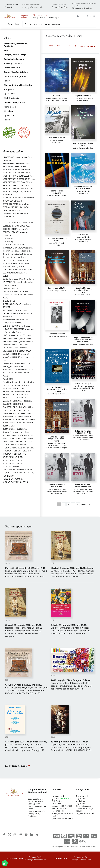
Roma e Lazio (10, 107)
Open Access (10, 115)
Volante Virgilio (62, 100)
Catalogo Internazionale (36, 860)
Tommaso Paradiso (57, 334)
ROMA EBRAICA (18, 424)
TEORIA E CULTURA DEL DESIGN (18, 474)
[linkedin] (32, 835)
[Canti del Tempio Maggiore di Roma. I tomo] (57, 416)
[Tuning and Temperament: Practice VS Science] (57, 366)
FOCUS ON (18, 265)
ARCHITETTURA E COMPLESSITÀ (18, 177)
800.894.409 (66, 798)
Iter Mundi (7, 316)
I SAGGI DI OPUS (18, 296)
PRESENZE (16, 386)
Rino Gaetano (83, 234)
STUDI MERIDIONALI (12, 466)
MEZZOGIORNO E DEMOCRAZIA (17, 351)
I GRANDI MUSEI (10, 285)
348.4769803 (66, 806)
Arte (6, 50)
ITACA (17, 313)
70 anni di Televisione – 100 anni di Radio (83, 188)
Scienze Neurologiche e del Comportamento (15, 433)
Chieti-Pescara (9, 217)
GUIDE (5, 276)
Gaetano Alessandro (85, 240)
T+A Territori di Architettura (18, 471)
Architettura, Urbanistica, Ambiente (16, 45)
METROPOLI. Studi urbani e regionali (15, 349)
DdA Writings (9, 241)
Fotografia (9, 89)
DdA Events (8, 238)
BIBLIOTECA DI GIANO (13, 201)
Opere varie (9, 94)
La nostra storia (11, 5)
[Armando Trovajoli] (83, 364)
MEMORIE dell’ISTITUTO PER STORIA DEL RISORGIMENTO (15, 346)
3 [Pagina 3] (68, 504)
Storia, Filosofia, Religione (16, 72)
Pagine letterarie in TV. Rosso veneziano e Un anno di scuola (83, 340)
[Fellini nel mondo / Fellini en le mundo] (83, 467)
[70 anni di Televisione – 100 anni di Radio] (83, 168)
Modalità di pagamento (81, 802)
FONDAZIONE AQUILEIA (13, 266)
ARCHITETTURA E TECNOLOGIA (18, 183)
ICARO (5, 298)
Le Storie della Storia (12, 332)
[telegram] (37, 835)
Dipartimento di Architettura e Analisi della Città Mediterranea (17, 252)
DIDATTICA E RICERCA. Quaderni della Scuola (17, 249)
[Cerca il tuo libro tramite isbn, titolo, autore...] (59, 24)
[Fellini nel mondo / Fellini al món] (57, 467)
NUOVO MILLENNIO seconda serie (18, 358)
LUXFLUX (17, 335)
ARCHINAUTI (17, 171)
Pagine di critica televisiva (57, 192)
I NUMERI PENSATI (11, 288)
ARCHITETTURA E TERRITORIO (18, 186)
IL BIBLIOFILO (9, 301)
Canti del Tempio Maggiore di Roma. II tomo (83, 290)
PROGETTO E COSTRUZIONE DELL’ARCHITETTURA (15, 396)
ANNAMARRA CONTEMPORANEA (17, 163)
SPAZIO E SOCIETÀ (19, 440)
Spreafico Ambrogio (59, 98)
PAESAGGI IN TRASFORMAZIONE (19, 371)
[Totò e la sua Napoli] (57, 119)
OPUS (5, 360)
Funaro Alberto (53, 446)
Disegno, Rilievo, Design (15, 55)
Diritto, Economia (12, 68)
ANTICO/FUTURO (15, 168)
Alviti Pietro (51, 100)
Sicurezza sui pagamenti (82, 797)
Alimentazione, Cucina (14, 102)
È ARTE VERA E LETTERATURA (15, 260)
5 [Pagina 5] (78, 504)
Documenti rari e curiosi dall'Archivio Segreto (14, 258)
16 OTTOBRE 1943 (19, 158)
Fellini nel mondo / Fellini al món (57, 486)
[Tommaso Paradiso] (57, 315)
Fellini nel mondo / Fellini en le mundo (83, 486)
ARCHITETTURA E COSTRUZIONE (19, 180)
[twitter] (10, 835)
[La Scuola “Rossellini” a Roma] (57, 217)
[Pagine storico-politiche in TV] (83, 122)
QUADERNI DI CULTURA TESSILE (18, 408)
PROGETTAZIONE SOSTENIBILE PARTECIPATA (16, 393)
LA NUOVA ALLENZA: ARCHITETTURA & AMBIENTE (15, 324)
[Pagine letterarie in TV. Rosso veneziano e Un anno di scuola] (83, 317)
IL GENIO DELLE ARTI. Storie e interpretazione (16, 305)
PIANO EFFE (8, 379)
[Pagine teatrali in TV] (57, 267)
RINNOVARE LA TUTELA (18, 418)
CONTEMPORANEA (16, 233)
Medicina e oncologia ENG (18, 340)
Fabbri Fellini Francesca (85, 439)
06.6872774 (57, 803)
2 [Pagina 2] (64, 504)
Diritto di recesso (83, 806)
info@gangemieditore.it (63, 813)
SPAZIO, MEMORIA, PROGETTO (18, 443)
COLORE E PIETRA (16, 230)
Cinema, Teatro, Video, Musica (18, 85)
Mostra (87, 46)
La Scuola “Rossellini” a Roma (57, 239)
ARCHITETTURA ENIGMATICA (19, 190)
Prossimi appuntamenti (19, 526)
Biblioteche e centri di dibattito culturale (84, 5)
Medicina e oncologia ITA (19, 343)
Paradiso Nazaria (60, 336)
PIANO (6, 376)
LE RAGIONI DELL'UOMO (18, 330)
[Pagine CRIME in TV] (83, 75)
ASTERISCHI (8, 195)
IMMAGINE (8, 307)
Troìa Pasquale (86, 295)
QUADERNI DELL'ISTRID (13, 404)
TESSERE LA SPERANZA (13, 479)
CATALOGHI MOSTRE (12, 210)
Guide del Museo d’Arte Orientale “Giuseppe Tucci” (18, 280)
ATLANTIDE (18, 198)
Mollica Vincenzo (87, 436)
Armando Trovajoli (83, 383)
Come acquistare (59, 5)
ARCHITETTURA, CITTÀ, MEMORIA (18, 193)
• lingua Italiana (40, 18)
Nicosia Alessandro (58, 141)
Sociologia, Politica (13, 63)
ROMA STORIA (9, 426)
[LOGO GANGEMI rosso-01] (9, 13)
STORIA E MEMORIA (18, 449)
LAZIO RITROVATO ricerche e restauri (15, 327)
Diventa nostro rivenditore (82, 8)
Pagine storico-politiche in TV (83, 144)
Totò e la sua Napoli (57, 137)
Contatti (8, 7)
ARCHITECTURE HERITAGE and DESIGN (16, 174)
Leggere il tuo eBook (60, 7)
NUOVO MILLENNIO (17, 355)
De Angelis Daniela (86, 98)
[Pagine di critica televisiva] (57, 170)
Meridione (9, 111)
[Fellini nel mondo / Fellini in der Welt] (83, 413)
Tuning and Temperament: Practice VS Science (57, 389)
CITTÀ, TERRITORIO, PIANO (18, 224)
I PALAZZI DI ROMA (16, 293)
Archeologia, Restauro (14, 59)
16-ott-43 (7, 160)
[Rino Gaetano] (83, 215)
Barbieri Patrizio (59, 394)
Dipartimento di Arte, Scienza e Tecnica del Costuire (17, 255)
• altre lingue (53, 18)
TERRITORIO (8, 476)
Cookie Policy (34, 816)
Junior (7, 81)
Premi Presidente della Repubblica (18, 382)
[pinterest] (21, 835)
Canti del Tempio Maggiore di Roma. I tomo (57, 439)
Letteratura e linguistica (15, 76)
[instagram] (15, 835)
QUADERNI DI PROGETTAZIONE (18, 411)
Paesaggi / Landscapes (13, 366)
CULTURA (7, 235)
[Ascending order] (75, 46)
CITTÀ (5, 220)
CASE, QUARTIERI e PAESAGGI (16, 207)
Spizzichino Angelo (60, 448)
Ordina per (54, 46)
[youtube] (26, 835)
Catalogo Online (36, 857)
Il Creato (57, 96)
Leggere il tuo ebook (85, 813)
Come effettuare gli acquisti (85, 810)
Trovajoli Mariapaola (86, 386)
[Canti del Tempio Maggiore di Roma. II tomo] (83, 267)
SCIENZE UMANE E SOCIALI (18, 436)
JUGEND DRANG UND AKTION (16, 320)
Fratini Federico (83, 100)
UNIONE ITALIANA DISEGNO (15, 482)
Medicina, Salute (12, 98)
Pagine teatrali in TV (57, 288)
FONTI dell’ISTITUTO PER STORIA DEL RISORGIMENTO (17, 271)
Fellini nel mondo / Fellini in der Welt (83, 432)
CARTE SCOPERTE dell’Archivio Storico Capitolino (16, 205)
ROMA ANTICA (19, 420)
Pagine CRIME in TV (83, 96)
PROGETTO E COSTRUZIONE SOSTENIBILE (15, 399)
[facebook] (4, 835)
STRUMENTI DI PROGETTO (14, 454)
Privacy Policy (34, 814)
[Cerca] (26, 24)
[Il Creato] (57, 75)
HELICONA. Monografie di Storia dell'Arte (17, 283)
